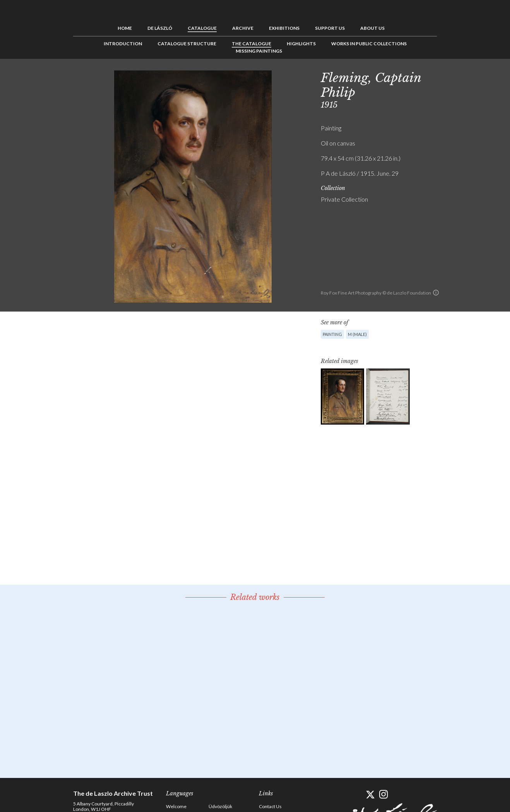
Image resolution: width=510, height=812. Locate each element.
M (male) (357, 334)
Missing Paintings (259, 51)
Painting (332, 334)
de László (160, 28)
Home (125, 28)
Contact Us (270, 806)
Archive (243, 28)
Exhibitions (284, 28)
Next (474, 76)
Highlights (301, 44)
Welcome (176, 806)
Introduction (123, 44)
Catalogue (202, 28)
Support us (330, 28)
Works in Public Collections (369, 44)
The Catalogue (252, 44)
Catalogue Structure (187, 44)
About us (372, 28)
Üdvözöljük (220, 806)
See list (462, 76)
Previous (450, 76)
